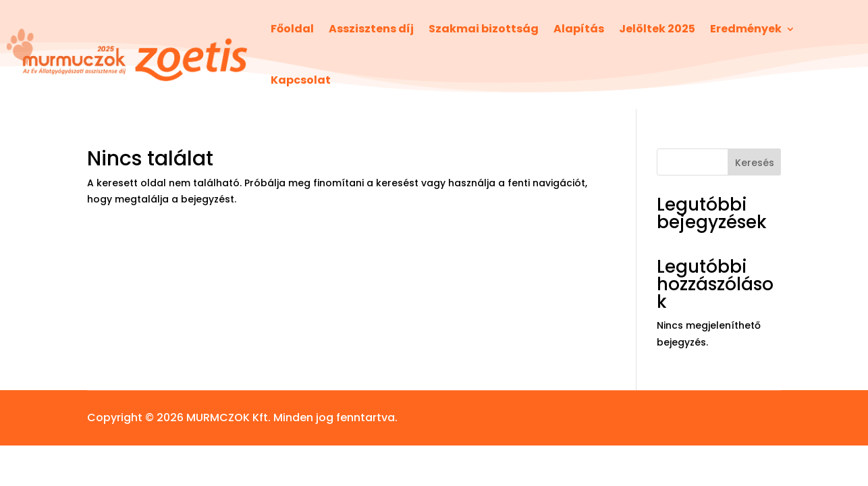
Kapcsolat (301, 80)
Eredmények (746, 29)
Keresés (755, 163)
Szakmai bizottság (484, 29)
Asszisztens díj (371, 29)
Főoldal (292, 29)
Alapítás (579, 29)
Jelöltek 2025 (657, 29)
